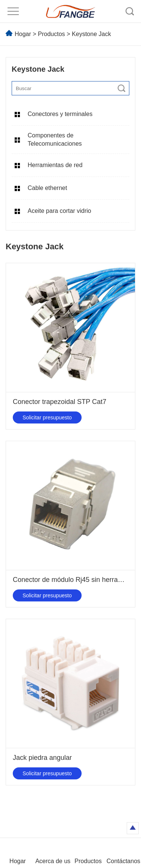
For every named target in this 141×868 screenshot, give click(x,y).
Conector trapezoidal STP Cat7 (60, 402)
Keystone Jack (91, 34)
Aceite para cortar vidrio (59, 211)
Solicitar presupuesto (47, 417)
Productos (52, 34)
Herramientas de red (55, 165)
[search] (121, 88)
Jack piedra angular (42, 758)
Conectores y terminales (60, 114)
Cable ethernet (47, 188)
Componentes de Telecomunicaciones (55, 139)
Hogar (23, 34)
